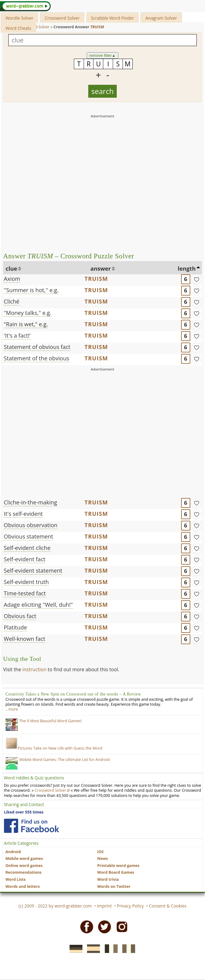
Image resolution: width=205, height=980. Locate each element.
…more (12, 709)
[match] (196, 279)
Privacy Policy (130, 906)
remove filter (102, 55)
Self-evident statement (33, 570)
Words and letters (23, 886)
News (102, 858)
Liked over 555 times (24, 812)
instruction (34, 669)
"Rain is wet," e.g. (26, 324)
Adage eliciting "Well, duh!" (38, 605)
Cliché (11, 301)
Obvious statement (28, 536)
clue (11, 269)
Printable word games (118, 866)
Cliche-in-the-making (30, 502)
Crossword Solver (62, 18)
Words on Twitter (114, 886)
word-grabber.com (73, 906)
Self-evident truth (26, 582)
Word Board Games (116, 872)
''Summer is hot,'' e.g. (31, 290)
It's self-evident (23, 514)
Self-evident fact (25, 559)
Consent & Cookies (168, 906)
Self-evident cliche (27, 548)
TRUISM (96, 279)
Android (13, 852)
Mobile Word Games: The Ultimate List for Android (65, 760)
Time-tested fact (25, 593)
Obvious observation (30, 525)
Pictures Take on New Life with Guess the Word (54, 748)
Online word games (24, 866)
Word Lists (16, 879)
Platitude (15, 627)
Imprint (104, 906)
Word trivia (108, 879)
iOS (100, 852)
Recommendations (24, 872)
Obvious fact (20, 616)
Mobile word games (24, 858)
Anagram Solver (161, 18)
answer (101, 269)
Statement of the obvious (36, 358)
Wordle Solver (19, 18)
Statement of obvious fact (37, 347)
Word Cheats (18, 28)
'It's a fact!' (17, 335)
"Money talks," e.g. (27, 313)
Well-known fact (24, 639)
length (187, 269)
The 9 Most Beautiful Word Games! (51, 721)
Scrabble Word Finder (113, 18)
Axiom (12, 279)
